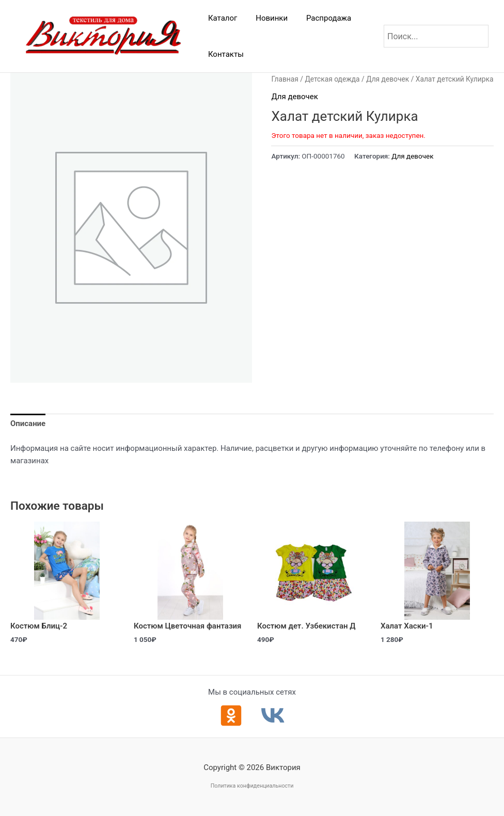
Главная (285, 79)
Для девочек (388, 79)
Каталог (221, 18)
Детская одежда (332, 79)
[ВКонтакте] (273, 716)
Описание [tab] (28, 424)
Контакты (224, 54)
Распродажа (321, 18)
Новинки (267, 18)
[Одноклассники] (231, 716)
